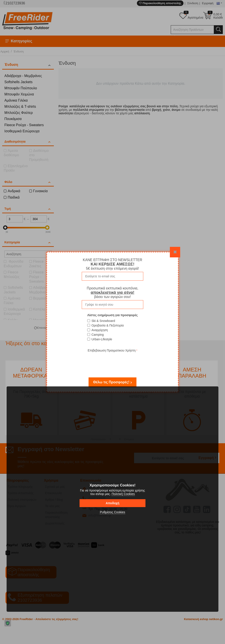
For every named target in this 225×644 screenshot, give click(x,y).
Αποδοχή (112, 503)
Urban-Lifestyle (102, 339)
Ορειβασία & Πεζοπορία (108, 325)
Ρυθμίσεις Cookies (112, 512)
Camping (98, 335)
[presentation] (112, 362)
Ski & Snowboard (103, 321)
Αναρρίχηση (100, 330)
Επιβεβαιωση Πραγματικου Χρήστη (112, 350)
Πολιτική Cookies (123, 494)
